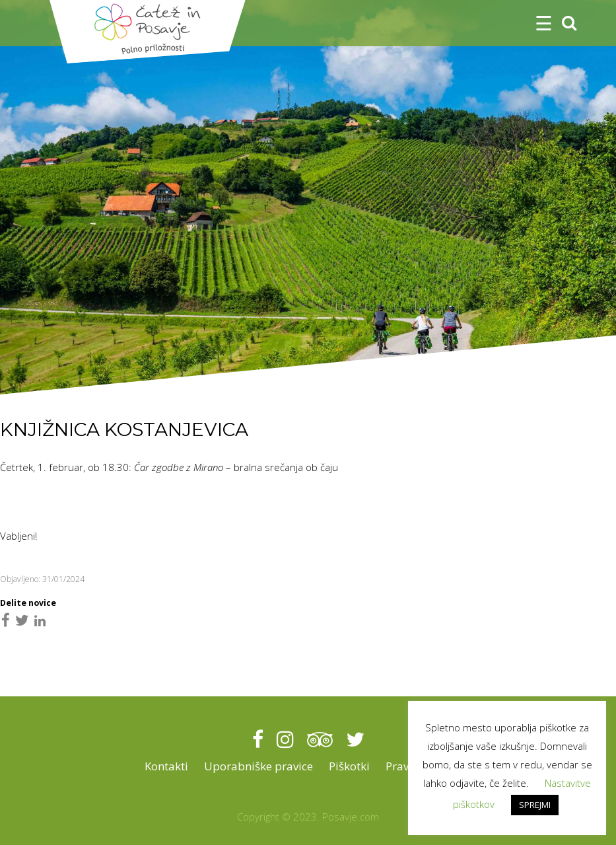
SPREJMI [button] (535, 805)
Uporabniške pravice (258, 766)
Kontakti (166, 766)
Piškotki (349, 766)
